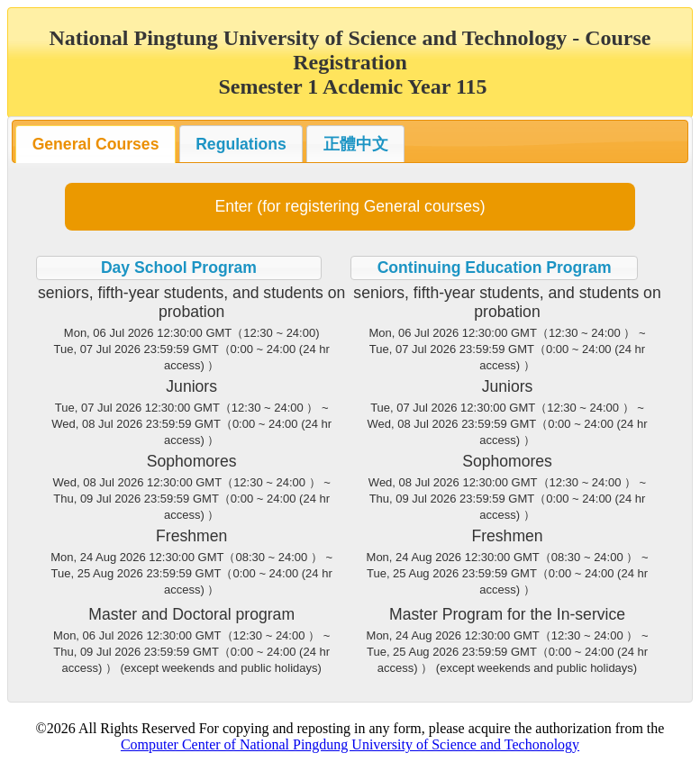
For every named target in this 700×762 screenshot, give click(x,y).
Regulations (241, 144)
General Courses (96, 144)
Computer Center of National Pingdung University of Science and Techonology (350, 744)
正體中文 (356, 144)
